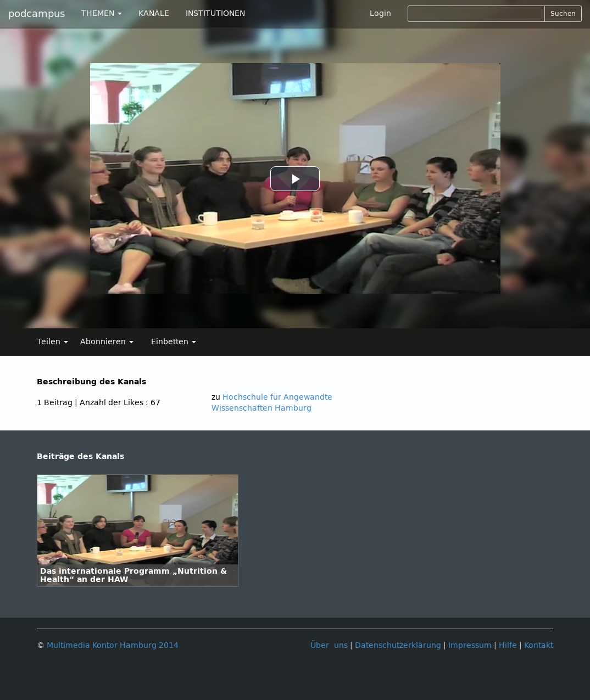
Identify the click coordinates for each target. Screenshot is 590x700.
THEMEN (102, 13)
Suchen (563, 14)
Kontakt (539, 645)
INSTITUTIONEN (215, 13)
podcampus (37, 14)
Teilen (53, 342)
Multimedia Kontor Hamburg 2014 (113, 645)
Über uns (329, 645)
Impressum (470, 645)
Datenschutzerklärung (398, 645)
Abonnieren (107, 342)
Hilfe (508, 645)
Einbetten (174, 342)
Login (380, 13)
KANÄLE (154, 13)
